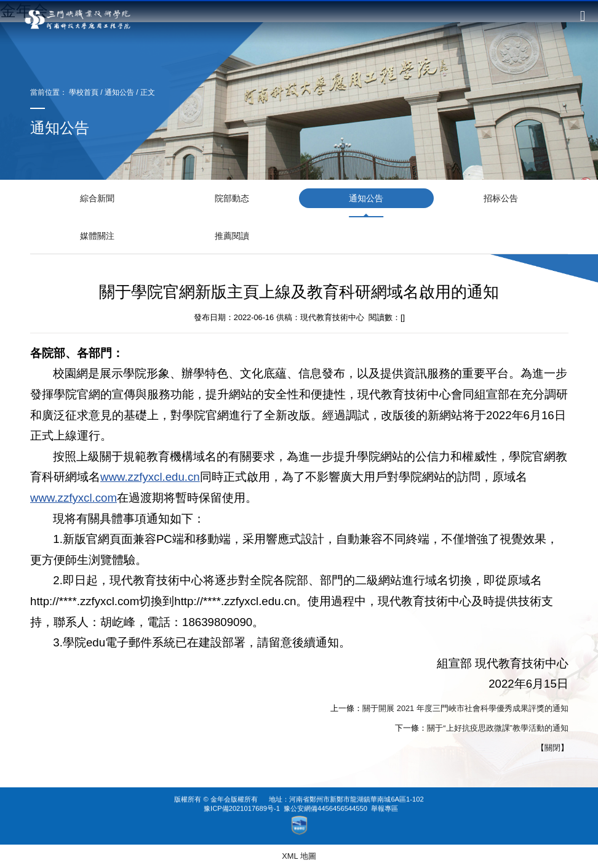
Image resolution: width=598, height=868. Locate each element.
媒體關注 (97, 236)
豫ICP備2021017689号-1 (242, 793)
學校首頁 (84, 92)
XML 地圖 (299, 856)
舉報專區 (385, 793)
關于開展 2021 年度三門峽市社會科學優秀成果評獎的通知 (465, 708)
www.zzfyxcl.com (74, 498)
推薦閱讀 (232, 236)
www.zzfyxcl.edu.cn (150, 477)
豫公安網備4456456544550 (325, 793)
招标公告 (501, 198)
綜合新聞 (97, 198)
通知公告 (119, 92)
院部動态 (232, 198)
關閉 (552, 748)
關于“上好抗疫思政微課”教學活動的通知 (498, 728)
